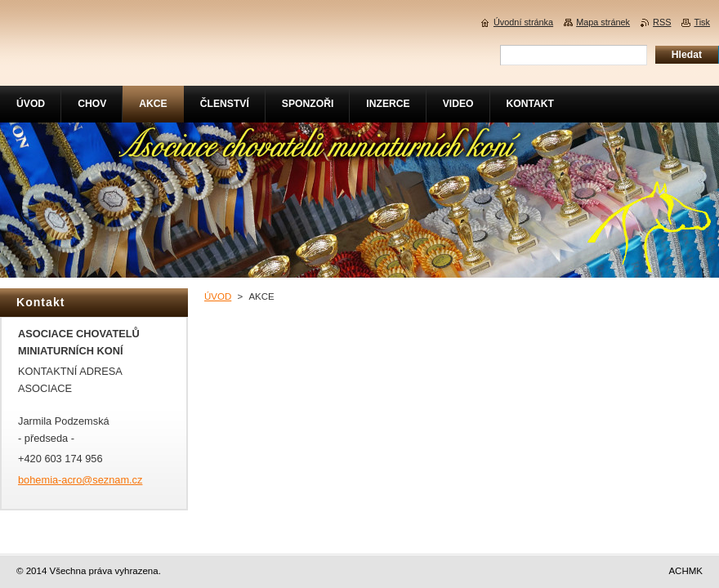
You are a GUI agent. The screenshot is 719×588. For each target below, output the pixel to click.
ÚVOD (218, 296)
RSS (662, 22)
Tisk (702, 22)
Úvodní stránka (523, 22)
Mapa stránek (603, 22)
